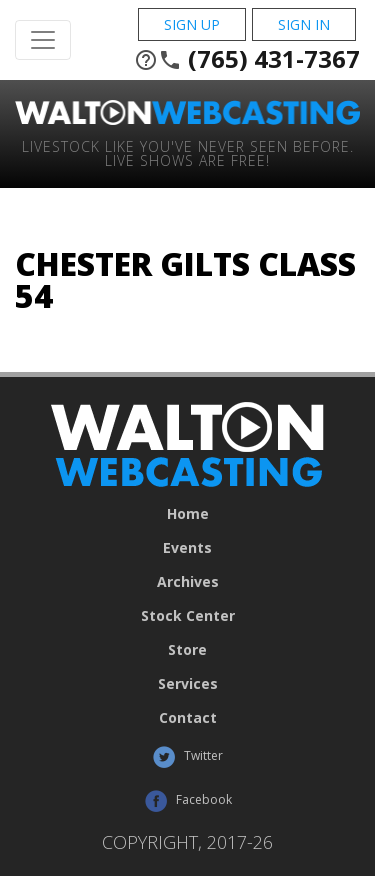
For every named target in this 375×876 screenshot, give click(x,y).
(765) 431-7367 (247, 59)
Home (188, 514)
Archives (188, 582)
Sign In (304, 24)
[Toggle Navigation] (43, 40)
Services (188, 684)
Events (187, 548)
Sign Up (192, 24)
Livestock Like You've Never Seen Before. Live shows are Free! (188, 152)
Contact (188, 718)
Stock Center (188, 616)
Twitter (187, 757)
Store (187, 650)
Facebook (188, 801)
